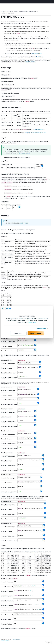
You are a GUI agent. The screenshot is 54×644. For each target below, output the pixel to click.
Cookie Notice (17, 639)
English (48, 643)
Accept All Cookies (36, 333)
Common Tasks (24, 223)
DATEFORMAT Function (23, 153)
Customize (18, 333)
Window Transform (36, 53)
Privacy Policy (32, 322)
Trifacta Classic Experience (12, 12)
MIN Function (39, 57)
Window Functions (33, 12)
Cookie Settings (41, 328)
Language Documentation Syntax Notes (36, 133)
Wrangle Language (24, 12)
